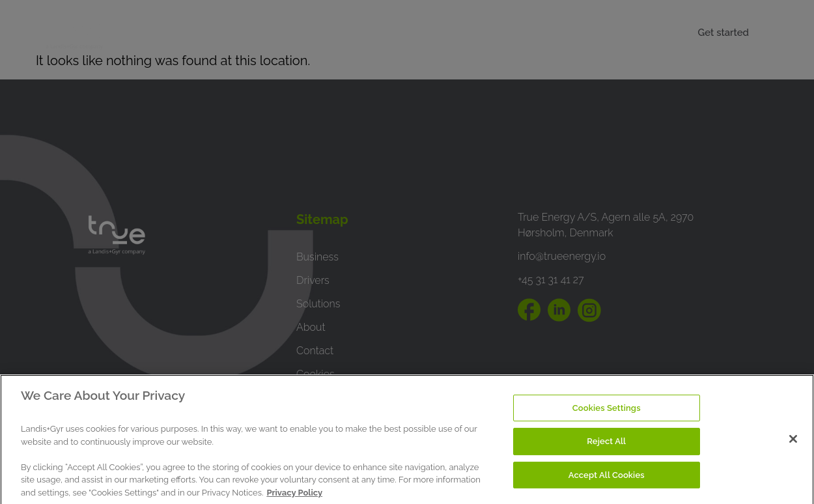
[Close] (793, 446)
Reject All (606, 449)
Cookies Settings (607, 415)
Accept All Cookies (607, 483)
